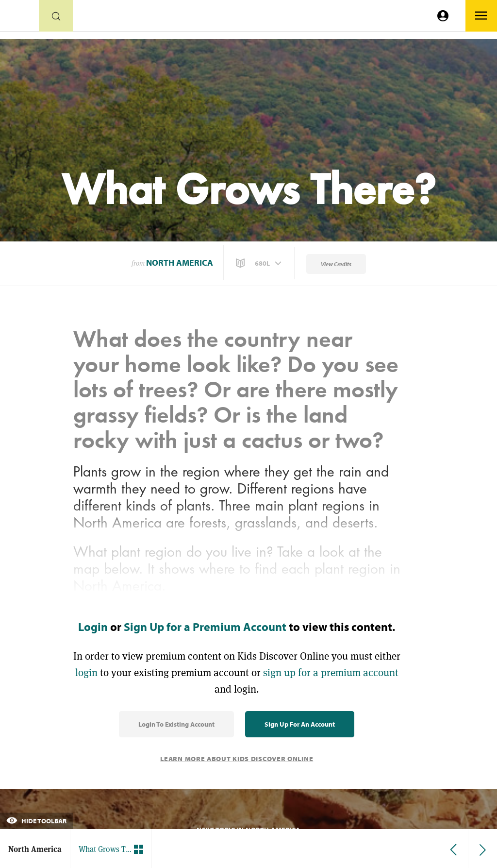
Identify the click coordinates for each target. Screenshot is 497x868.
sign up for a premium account (331, 672)
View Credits (336, 264)
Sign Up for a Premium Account (205, 627)
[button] (260, 263)
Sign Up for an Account (300, 724)
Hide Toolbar (36, 821)
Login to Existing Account (176, 724)
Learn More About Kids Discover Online (237, 759)
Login (93, 627)
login (86, 672)
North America (180, 263)
